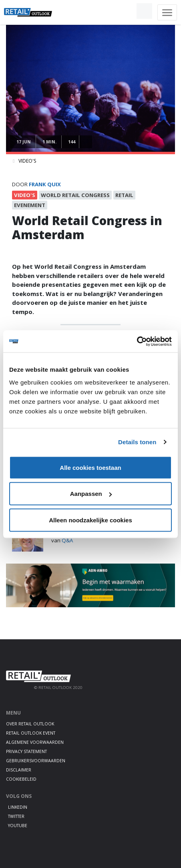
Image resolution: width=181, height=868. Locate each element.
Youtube (18, 826)
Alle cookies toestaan (90, 467)
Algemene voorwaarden (35, 742)
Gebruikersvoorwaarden (36, 761)
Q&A (67, 540)
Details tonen (137, 442)
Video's (27, 161)
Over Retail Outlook (30, 724)
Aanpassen (91, 494)
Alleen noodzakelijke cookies (90, 520)
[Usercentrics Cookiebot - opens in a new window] (137, 341)
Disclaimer (19, 770)
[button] (126, 11)
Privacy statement (26, 751)
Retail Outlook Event (31, 733)
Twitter (16, 816)
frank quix (45, 184)
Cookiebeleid (21, 779)
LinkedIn (18, 807)
